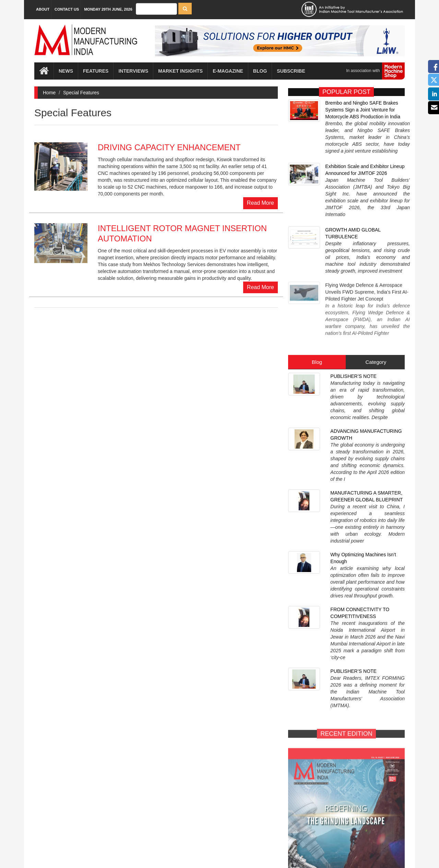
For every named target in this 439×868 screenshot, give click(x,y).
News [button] (66, 71)
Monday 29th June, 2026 (108, 9)
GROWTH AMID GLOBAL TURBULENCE (353, 189)
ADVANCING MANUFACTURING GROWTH (366, 326)
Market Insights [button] (180, 71)
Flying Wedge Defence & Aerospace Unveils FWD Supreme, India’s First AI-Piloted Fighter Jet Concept (367, 225)
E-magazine (228, 71)
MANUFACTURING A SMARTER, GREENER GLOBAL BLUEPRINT (366, 362)
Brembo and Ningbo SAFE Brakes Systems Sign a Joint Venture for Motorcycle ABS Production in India (363, 110)
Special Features (81, 93)
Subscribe (291, 71)
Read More (260, 203)
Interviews (133, 71)
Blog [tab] (317, 280)
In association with (373, 71)
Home (49, 93)
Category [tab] (376, 280)
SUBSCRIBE (378, 708)
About (43, 9)
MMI (239, 858)
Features (96, 71)
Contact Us (67, 9)
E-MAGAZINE (315, 708)
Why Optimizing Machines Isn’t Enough (363, 399)
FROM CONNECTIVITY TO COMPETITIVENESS (360, 435)
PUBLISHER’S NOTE (353, 294)
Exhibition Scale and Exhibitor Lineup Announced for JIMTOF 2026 (365, 151)
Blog (260, 71)
